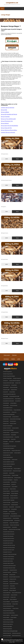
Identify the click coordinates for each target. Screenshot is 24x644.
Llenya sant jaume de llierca (9, 538)
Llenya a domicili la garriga (15, 381)
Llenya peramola (6, 514)
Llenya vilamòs (15, 608)
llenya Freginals (5, 117)
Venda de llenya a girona (8, 624)
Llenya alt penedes (14, 387)
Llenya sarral (6, 570)
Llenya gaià (11, 441)
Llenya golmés (6, 444)
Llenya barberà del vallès (14, 396)
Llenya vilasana (6, 617)
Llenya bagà (6, 396)
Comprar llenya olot (17, 378)
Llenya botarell (6, 403)
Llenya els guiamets (15, 432)
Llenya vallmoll (6, 597)
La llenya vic (6, 381)
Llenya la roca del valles (8, 469)
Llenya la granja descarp (8, 457)
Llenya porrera (6, 516)
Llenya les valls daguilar (8, 480)
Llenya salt (5, 529)
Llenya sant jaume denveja (8, 541)
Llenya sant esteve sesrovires (9, 532)
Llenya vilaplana (6, 615)
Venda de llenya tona (16, 633)
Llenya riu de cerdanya (14, 525)
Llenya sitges (6, 575)
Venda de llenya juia (7, 633)
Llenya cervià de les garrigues (9, 414)
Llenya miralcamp (14, 496)
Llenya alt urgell (6, 390)
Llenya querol (17, 520)
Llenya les (16, 480)
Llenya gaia (5, 441)
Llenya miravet (6, 498)
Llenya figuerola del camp (8, 437)
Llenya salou (14, 527)
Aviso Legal (7, 355)
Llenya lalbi (5, 473)
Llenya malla (6, 489)
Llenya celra (14, 412)
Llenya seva (15, 572)
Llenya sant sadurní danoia (8, 563)
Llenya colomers (15, 417)
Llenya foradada (6, 439)
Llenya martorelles (15, 491)
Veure (17, 159)
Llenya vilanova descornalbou (9, 613)
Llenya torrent (6, 586)
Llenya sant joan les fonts (8, 543)
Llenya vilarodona (14, 615)
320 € (7, 159)
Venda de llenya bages (7, 626)
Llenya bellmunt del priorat (8, 401)
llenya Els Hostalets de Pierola (9, 114)
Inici (2, 9)
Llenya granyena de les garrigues (10, 446)
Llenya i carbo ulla (7, 451)
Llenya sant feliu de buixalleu (9, 534)
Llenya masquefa (15, 493)
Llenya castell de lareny (8, 410)
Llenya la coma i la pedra (8, 453)
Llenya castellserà (17, 410)
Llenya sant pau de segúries (8, 559)
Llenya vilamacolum (7, 608)
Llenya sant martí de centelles (9, 547)
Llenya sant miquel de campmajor (10, 554)
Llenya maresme (6, 491)
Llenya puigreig (16, 518)
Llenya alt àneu (14, 390)
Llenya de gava (13, 421)
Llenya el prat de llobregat (8, 430)
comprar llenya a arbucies (8, 132)
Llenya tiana (6, 581)
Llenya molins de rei (14, 498)
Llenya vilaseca (13, 617)
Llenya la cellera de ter (16, 451)
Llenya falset (13, 435)
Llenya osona (18, 507)
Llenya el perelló (15, 428)
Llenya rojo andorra (7, 527)
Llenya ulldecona (13, 590)
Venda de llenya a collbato (8, 622)
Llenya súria (5, 577)
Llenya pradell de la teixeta (15, 516)
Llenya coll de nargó (7, 417)
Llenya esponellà (6, 435)
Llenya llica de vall (7, 487)
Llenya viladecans (15, 602)
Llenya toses (12, 586)
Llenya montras (15, 502)
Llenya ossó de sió (6, 509)
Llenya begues (18, 399)
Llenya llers (14, 484)
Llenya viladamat (13, 599)
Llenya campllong (14, 405)
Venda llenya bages (7, 635)
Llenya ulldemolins (7, 593)
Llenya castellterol (7, 412)
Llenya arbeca (12, 392)
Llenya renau (6, 523)
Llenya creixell (6, 421)
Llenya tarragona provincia (14, 577)
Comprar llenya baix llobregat (9, 376)
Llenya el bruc (6, 423)
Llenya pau (5, 511)
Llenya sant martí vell (7, 552)
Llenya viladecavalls (7, 604)
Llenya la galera (17, 453)
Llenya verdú (13, 597)
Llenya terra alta (13, 579)
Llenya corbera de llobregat (15, 419)
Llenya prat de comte (7, 518)
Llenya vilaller (15, 604)
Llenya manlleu (13, 489)
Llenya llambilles (6, 482)
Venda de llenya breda (7, 629)
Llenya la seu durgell (17, 471)
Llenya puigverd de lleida (8, 520)
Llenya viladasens (7, 602)
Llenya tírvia (6, 590)
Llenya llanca (14, 482)
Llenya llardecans (7, 484)
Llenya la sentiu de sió (7, 471)
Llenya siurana (12, 575)
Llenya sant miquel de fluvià (9, 557)
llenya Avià (4, 110)
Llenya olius (5, 507)
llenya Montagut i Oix (7, 121)
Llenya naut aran (6, 505)
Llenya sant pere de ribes (8, 561)
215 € (7, 291)
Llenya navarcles (14, 505)
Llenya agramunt (7, 385)
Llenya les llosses (15, 475)
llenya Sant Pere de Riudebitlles (9, 126)
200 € (7, 238)
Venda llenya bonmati (16, 635)
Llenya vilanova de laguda (8, 611)
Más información (7, 639)
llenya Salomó (5, 123)
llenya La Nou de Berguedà (8, 119)
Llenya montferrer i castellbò (9, 500)
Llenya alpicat (6, 387)
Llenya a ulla (18, 383)
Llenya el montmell (7, 428)
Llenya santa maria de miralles (9, 568)
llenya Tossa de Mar (6, 128)
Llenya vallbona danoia (16, 593)
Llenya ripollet (6, 525)
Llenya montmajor (7, 502)
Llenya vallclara (14, 595)
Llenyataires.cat (12, 3)
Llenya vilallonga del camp (8, 606)
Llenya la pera (14, 460)
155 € (7, 343)
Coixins (13, 359)
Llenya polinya (14, 514)
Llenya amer (6, 392)
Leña (19, 359)
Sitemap (14, 355)
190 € (7, 317)
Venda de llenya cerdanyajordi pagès (10, 631)
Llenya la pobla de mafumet (9, 462)
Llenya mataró (6, 496)
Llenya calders (6, 405)
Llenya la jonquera (7, 460)
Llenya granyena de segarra (9, 448)
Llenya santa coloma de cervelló (9, 566)
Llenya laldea (12, 473)
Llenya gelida (18, 441)
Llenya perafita (12, 511)
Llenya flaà (17, 437)
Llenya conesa (6, 419)
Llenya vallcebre (6, 595)
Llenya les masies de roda (8, 478)
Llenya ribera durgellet (14, 523)
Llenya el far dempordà (8, 426)
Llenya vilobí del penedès (8, 620)
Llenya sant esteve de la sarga (14, 529)
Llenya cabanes (13, 403)
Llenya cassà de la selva (8, 408)
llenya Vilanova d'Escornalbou (9, 130)
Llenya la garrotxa (7, 455)
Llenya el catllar (13, 423)
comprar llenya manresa (8, 108)
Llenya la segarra (17, 469)
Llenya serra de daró (7, 572)
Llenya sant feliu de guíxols (8, 536)
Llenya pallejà (14, 509)
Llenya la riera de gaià (7, 466)
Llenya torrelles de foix (14, 584)
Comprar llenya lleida (7, 378)
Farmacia (6, 359)
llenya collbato (5, 112)
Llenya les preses (17, 478)
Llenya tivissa (6, 584)
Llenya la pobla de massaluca (9, 464)
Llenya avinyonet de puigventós (9, 394)
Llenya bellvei (18, 401)
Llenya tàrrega (13, 588)
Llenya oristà (11, 507)
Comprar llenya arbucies (8, 374)
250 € (7, 264)
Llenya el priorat (6, 432)
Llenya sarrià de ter (13, 570)
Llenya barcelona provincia (8, 399)
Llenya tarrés (6, 579)
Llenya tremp (6, 588)
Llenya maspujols (6, 493)
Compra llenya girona (7, 372)
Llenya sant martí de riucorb (9, 550)
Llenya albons (14, 385)
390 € (7, 185)
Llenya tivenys (12, 581)
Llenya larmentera (7, 475)
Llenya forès (13, 439)
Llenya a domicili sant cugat (9, 383)
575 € (7, 212)
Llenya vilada (6, 599)
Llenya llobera (14, 487)
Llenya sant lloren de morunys (9, 545)
